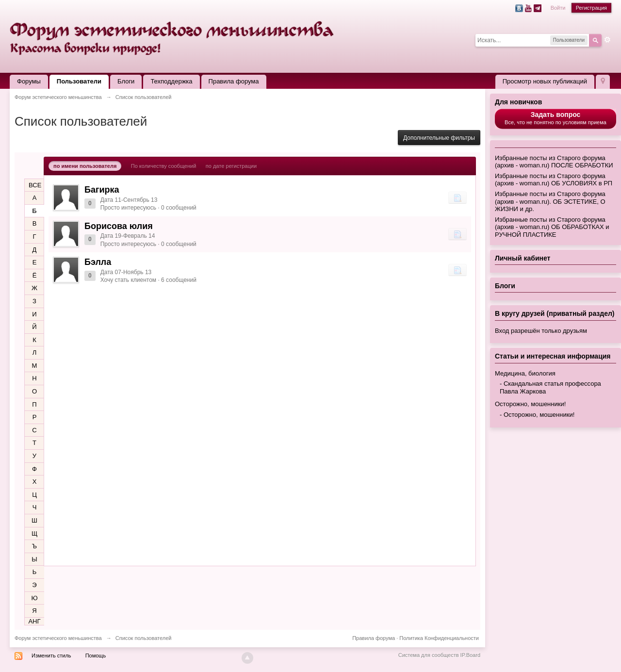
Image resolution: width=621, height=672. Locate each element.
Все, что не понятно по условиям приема (556, 118)
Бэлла (98, 262)
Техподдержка (171, 81)
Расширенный (607, 40)
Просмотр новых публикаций (545, 81)
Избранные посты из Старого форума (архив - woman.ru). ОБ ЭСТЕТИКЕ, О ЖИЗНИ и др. (550, 201)
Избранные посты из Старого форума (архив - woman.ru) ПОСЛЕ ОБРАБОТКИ (554, 162)
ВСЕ (35, 185)
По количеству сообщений (164, 166)
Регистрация (591, 8)
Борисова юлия (119, 226)
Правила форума (234, 81)
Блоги (126, 81)
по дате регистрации (231, 166)
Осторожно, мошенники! (530, 404)
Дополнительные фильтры (439, 138)
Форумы (29, 81)
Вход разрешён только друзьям (541, 331)
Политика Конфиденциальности (439, 638)
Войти (558, 8)
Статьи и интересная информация (553, 356)
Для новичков (518, 102)
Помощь (96, 656)
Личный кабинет (523, 258)
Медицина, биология (525, 373)
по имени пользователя (85, 166)
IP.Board (470, 655)
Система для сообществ (429, 655)
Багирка (102, 190)
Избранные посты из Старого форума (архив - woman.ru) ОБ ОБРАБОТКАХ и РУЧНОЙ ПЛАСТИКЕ (552, 227)
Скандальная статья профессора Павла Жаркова (550, 387)
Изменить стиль (51, 656)
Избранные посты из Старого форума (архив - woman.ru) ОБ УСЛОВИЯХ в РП (554, 180)
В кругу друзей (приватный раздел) (555, 313)
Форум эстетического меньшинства (58, 638)
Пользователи (79, 81)
